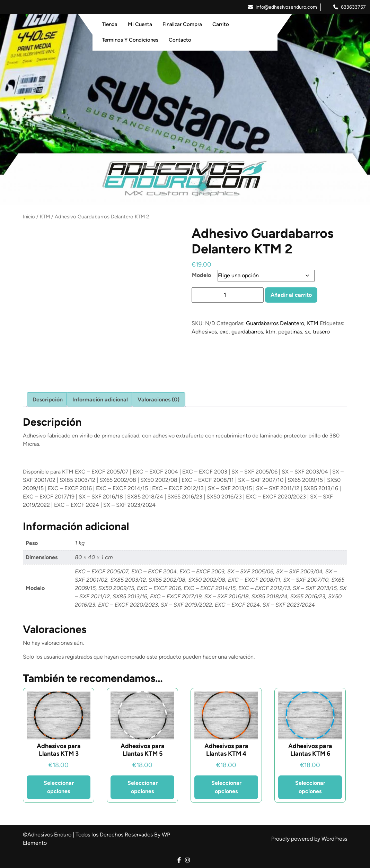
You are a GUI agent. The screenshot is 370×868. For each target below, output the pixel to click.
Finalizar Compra (182, 24)
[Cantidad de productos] (228, 295)
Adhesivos (204, 332)
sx (307, 332)
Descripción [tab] (48, 400)
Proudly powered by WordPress (309, 839)
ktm (271, 332)
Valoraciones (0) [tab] (158, 400)
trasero (321, 332)
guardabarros (247, 332)
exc (224, 332)
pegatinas (290, 332)
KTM (45, 217)
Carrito (221, 24)
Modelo (201, 275)
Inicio (29, 217)
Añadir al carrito (291, 295)
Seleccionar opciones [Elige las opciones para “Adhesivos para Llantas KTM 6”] (310, 787)
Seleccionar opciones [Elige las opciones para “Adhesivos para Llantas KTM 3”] (59, 787)
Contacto (180, 40)
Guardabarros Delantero (275, 323)
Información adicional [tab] (100, 400)
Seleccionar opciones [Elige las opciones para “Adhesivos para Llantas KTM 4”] (226, 787)
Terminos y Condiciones (130, 40)
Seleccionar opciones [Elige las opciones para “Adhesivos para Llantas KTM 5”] (143, 787)
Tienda (110, 24)
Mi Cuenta (140, 24)
